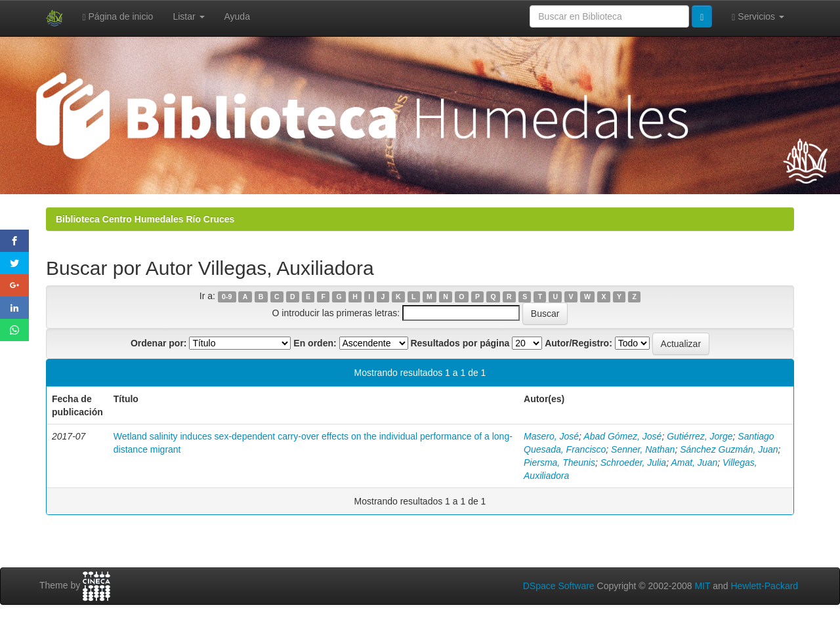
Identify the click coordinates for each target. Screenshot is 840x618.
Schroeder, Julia (633, 463)
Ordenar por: (159, 343)
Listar (188, 16)
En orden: (315, 343)
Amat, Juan (694, 463)
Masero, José (551, 436)
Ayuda (237, 16)
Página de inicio (118, 17)
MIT (702, 586)
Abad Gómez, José (622, 436)
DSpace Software (559, 586)
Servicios (758, 17)
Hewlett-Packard (764, 586)
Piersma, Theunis (559, 463)
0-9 (227, 297)
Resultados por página (460, 343)
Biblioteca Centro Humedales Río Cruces (145, 219)
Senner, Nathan (643, 449)
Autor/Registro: (578, 343)
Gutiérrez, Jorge (700, 436)
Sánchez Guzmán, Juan (729, 449)
